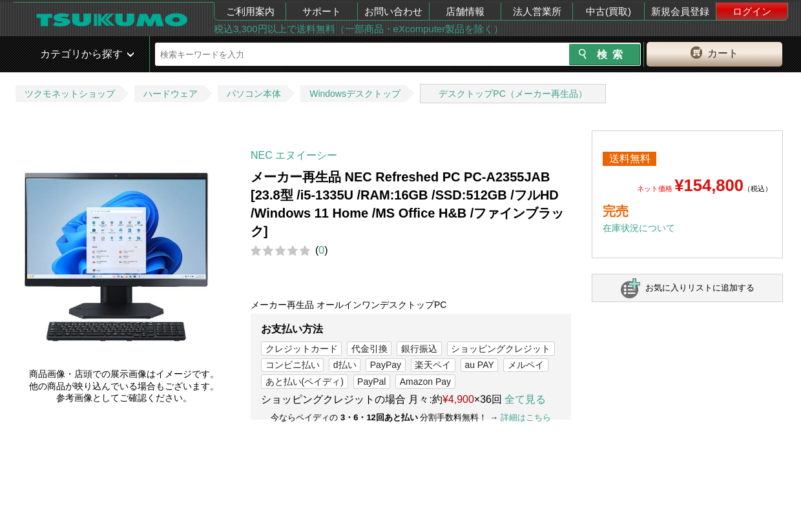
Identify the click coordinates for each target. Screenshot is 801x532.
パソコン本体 (254, 94)
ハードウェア (171, 94)
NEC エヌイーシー (294, 155)
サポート (322, 11)
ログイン (752, 11)
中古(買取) (609, 11)
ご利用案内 (250, 11)
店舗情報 (465, 11)
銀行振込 (419, 349)
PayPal (371, 382)
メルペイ (526, 365)
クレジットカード (302, 349)
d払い (345, 365)
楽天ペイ (433, 365)
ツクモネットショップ (70, 94)
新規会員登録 (680, 11)
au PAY (479, 365)
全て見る (525, 399)
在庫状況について (639, 228)
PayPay (386, 365)
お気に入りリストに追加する (700, 288)
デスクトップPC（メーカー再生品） (513, 94)
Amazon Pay (425, 382)
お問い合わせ (393, 11)
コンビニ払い (293, 365)
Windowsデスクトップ (355, 94)
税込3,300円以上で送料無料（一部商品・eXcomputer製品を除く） (359, 29)
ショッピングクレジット (501, 349)
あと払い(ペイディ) (305, 382)
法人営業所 (537, 11)
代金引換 (369, 349)
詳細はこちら (526, 417)
